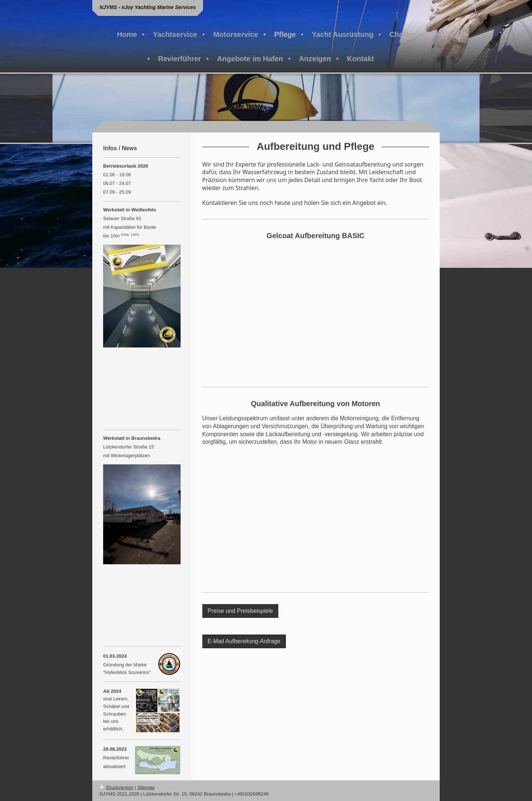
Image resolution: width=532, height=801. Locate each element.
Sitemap (146, 787)
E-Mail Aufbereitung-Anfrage (244, 641)
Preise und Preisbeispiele (240, 611)
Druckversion (117, 787)
